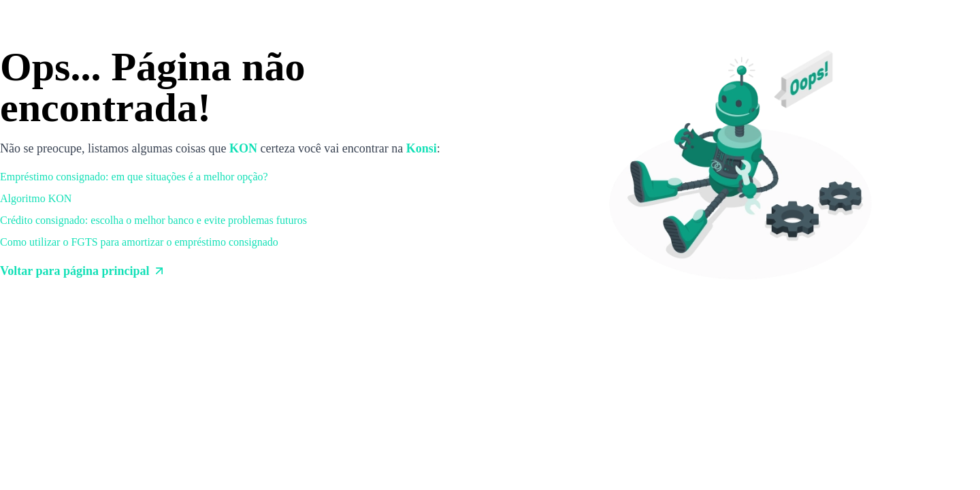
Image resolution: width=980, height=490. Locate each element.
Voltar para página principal (83, 271)
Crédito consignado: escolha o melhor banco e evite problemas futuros (153, 220)
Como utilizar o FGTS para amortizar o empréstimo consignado (139, 242)
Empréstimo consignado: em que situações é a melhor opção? (134, 177)
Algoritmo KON (36, 198)
